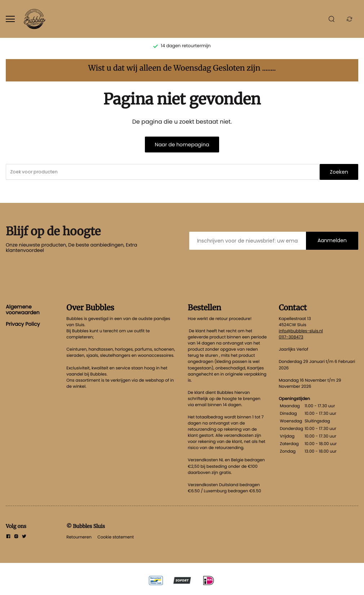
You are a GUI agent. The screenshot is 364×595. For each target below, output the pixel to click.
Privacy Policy (23, 324)
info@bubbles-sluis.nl (301, 331)
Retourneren (79, 537)
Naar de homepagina (182, 145)
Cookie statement (116, 537)
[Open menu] (10, 19)
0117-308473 (291, 337)
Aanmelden (332, 240)
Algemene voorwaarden (23, 310)
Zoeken (339, 172)
